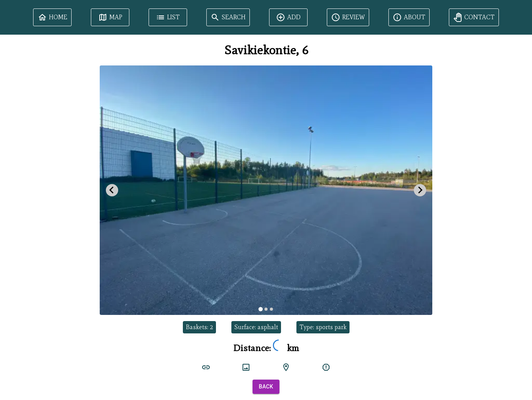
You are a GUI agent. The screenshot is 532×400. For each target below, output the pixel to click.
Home (53, 17)
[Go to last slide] (112, 190)
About (409, 17)
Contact (474, 17)
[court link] (206, 367)
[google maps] (286, 367)
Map (110, 17)
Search (228, 17)
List (168, 17)
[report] (326, 367)
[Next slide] (420, 190)
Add (288, 17)
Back (266, 387)
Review (348, 17)
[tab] (260, 309)
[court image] (246, 367)
